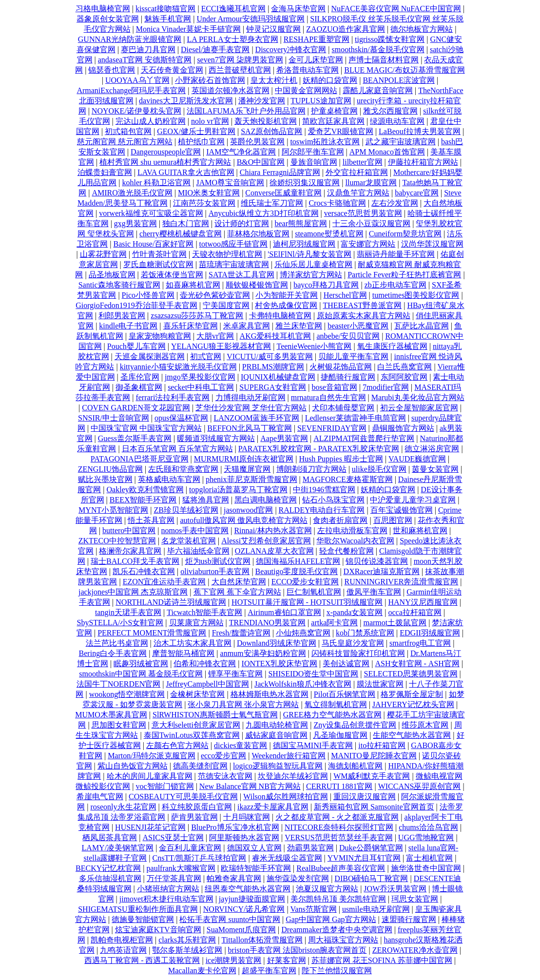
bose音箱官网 (334, 387)
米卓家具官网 (247, 326)
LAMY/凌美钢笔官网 (118, 848)
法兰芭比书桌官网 (117, 643)
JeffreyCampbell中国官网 (207, 684)
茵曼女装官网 (435, 469)
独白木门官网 (186, 223)
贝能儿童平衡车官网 (353, 356)
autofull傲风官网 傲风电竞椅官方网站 (244, 520)
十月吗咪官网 (247, 817)
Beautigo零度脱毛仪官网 (297, 571)
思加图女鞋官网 (119, 725)
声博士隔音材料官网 (384, 60)
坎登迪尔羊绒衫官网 (293, 776)
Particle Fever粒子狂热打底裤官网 (404, 275)
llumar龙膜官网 (371, 183)
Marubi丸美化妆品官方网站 (418, 397)
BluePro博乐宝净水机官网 (235, 827)
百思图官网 (393, 520)
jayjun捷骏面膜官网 (252, 899)
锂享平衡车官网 (235, 674)
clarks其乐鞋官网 (187, 940)
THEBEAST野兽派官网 (362, 305)
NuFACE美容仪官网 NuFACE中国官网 (396, 9)
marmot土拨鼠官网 (395, 623)
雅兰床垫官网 (299, 326)
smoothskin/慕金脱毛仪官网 (378, 49)
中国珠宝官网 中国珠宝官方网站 (146, 428)
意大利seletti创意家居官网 (196, 725)
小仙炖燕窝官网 (303, 633)
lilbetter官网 (363, 162)
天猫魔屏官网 (247, 469)
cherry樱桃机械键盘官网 (181, 234)
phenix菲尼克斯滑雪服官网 (251, 479)
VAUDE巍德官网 (417, 459)
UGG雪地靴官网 (426, 837)
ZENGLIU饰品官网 (110, 469)
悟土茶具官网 (151, 520)
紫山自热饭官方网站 (133, 766)
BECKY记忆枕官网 (108, 868)
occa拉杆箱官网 (415, 612)
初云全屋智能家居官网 (419, 408)
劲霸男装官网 (310, 848)
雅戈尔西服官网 (390, 111)
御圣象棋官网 (139, 387)
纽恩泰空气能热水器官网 (248, 889)
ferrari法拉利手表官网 (173, 397)
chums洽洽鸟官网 (428, 827)
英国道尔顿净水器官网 (231, 90)
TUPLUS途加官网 (321, 101)
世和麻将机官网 (420, 530)
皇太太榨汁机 (274, 80)
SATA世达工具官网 (241, 275)
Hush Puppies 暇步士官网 (341, 459)
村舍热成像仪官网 (286, 305)
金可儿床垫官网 (316, 60)
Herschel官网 (345, 295)
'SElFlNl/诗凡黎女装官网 (309, 254)
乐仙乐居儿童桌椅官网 (313, 264)
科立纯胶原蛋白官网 (197, 807)
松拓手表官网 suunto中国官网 (230, 919)
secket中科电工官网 (201, 387)
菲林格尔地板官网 (258, 234)
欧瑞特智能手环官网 (256, 868)
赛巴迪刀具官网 (148, 49)
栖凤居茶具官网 (110, 837)
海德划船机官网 (355, 766)
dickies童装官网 (241, 745)
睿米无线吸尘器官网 (287, 858)
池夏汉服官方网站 (327, 889)
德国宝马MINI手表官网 (313, 745)
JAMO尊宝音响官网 (231, 183)
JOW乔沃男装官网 (395, 889)
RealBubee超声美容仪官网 (341, 868)
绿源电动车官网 (397, 121)
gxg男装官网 (135, 223)
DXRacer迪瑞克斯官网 (382, 571)
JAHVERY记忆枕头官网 (413, 704)
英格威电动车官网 (169, 479)
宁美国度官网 (226, 305)
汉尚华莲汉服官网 (432, 244)
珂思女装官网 (415, 899)
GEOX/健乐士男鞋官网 (196, 131)
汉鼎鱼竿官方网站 (358, 193)
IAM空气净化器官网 (241, 152)
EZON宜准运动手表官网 (164, 582)
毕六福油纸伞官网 (198, 551)
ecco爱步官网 (223, 756)
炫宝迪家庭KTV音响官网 (158, 930)
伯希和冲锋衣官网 (205, 663)
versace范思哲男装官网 (363, 213)
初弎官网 (206, 356)
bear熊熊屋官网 (301, 223)
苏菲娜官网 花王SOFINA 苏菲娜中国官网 (382, 960)
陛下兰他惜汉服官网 (337, 970)
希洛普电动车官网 (308, 70)
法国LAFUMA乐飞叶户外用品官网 (246, 111)
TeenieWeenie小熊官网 (314, 346)
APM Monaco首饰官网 (387, 152)
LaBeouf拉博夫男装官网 (420, 131)
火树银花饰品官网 (341, 367)
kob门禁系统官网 (365, 633)
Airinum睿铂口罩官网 (284, 612)
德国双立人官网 (254, 848)
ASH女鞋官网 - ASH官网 (417, 663)
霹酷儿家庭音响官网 (378, 90)
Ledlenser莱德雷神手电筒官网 (356, 418)
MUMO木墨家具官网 (111, 715)
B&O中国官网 (261, 162)
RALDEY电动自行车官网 (322, 510)
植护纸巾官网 (201, 142)
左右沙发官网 (395, 203)
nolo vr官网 (210, 121)
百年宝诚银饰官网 (402, 510)
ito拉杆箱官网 (382, 745)
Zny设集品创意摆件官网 (355, 725)
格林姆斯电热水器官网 (270, 694)
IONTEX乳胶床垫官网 (280, 663)
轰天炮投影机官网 (266, 121)
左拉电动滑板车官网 (352, 530)
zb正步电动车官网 (395, 285)
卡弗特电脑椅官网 (280, 316)
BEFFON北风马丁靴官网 (249, 428)
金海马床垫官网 (298, 9)
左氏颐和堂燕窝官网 (183, 469)
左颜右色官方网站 (177, 745)
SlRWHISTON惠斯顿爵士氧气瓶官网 (215, 715)
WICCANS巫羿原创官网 (420, 786)
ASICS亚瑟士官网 (173, 837)
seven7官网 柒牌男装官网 (240, 60)
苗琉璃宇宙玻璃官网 (234, 264)
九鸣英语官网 (123, 950)
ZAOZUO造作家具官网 (346, 29)
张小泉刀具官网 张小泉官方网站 (243, 704)
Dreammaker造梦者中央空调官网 (337, 930)
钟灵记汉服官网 (273, 29)
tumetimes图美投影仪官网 (416, 295)
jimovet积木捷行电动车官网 (166, 899)
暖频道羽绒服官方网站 (216, 438)
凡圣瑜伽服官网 (340, 735)
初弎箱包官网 (128, 131)
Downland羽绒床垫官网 (277, 643)
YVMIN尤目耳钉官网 (364, 858)
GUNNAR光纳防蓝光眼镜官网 (130, 39)
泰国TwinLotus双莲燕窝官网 (192, 735)
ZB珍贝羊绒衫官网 (186, 510)
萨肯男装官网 (194, 817)
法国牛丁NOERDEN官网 (118, 684)
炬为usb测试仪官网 (218, 561)
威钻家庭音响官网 (276, 735)
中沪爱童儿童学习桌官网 (413, 500)
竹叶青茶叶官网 (159, 254)
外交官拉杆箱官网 (357, 172)
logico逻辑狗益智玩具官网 (278, 766)
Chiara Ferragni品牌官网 (280, 172)
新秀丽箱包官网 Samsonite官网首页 (374, 807)
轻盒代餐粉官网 (347, 551)
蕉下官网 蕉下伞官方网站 (237, 592)
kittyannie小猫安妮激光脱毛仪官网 (178, 367)
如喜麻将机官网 (193, 285)
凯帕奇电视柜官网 (122, 940)
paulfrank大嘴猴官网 (181, 868)
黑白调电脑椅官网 (266, 500)
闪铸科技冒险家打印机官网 (358, 653)
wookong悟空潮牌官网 (127, 694)
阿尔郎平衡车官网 (313, 152)
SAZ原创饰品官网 (271, 131)
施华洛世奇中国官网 (426, 868)
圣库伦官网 (140, 377)
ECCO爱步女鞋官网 (305, 582)
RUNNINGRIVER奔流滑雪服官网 (402, 582)
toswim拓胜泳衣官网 (325, 142)
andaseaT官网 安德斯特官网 (145, 60)
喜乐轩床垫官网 (191, 326)
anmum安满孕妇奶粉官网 (263, 653)
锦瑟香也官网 (112, 70)
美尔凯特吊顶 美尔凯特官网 (338, 899)
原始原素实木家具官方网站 (364, 316)
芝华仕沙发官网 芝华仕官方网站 (251, 408)
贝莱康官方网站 (196, 623)
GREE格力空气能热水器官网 (332, 715)
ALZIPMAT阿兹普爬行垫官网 (364, 438)
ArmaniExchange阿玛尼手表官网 (131, 90)
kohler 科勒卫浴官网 (156, 183)
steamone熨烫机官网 (329, 234)
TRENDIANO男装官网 (267, 623)
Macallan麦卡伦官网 (202, 970)
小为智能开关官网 (287, 295)
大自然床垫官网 (239, 582)
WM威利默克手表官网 (372, 776)
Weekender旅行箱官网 (289, 756)
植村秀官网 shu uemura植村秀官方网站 (165, 162)
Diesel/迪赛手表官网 (215, 49)
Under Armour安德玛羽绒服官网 (251, 19)
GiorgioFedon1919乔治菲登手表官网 (136, 305)
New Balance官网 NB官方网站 (250, 786)
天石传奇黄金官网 (172, 70)
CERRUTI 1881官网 (339, 786)
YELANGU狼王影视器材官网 (221, 346)
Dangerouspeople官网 (166, 152)
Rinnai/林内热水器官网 (273, 530)
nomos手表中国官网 (195, 530)
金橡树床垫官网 (197, 694)
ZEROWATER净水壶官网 (415, 950)
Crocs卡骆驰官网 (337, 203)
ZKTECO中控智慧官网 (117, 541)
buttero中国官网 (129, 530)
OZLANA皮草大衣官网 (274, 551)
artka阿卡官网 (334, 623)
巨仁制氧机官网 (314, 592)
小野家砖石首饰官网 (210, 80)
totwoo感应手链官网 (233, 244)
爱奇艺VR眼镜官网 (341, 131)
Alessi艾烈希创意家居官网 (266, 541)
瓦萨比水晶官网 (422, 326)
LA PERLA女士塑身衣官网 (232, 39)
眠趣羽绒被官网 (141, 663)
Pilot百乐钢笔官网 (345, 694)
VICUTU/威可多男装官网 (270, 356)
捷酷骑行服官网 (348, 377)
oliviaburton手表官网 (215, 571)
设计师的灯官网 (242, 223)
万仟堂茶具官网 (174, 878)
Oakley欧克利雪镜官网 (145, 490)
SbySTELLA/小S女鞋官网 (120, 623)
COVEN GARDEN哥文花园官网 (136, 408)
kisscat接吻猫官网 (166, 9)
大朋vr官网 (215, 336)
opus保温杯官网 (181, 418)
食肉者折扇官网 (340, 520)
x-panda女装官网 (355, 612)
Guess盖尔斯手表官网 (135, 438)
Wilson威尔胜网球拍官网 (286, 797)
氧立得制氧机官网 (336, 704)
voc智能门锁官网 (165, 786)
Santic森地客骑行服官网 (119, 285)
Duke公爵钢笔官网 (371, 848)
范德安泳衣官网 (225, 776)
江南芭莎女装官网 (204, 203)
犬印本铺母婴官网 (343, 408)
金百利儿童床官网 (190, 848)
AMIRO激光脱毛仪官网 (132, 193)
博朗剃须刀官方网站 (311, 469)
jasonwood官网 (248, 510)
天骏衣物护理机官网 (227, 254)
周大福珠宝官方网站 (343, 940)
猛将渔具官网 (206, 500)
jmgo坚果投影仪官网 (200, 377)
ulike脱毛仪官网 (379, 469)
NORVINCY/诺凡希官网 (244, 909)
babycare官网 (417, 193)
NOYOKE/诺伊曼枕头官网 (136, 111)
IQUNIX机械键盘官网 (278, 377)
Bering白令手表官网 (113, 653)
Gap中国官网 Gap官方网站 (331, 919)
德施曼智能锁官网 (143, 919)
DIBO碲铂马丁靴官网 (371, 878)
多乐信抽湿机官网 (110, 878)
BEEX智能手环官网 (143, 500)
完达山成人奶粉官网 (151, 121)
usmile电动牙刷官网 (376, 909)
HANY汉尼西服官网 (423, 602)
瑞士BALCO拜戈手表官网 (135, 561)
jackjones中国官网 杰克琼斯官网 (133, 592)
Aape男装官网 (284, 438)
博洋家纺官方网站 (311, 275)
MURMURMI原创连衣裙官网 (244, 459)
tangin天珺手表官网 (128, 612)
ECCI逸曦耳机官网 (233, 9)
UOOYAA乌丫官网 (137, 80)
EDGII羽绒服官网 (430, 633)
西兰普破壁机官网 (240, 70)
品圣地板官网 (112, 275)
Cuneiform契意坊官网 (405, 234)
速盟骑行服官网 (409, 919)
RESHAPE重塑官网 (317, 39)
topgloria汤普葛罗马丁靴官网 (238, 490)
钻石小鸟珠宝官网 (333, 500)
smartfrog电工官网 (420, 643)
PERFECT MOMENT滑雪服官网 (152, 633)
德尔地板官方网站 (422, 29)
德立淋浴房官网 (432, 449)
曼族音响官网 (314, 162)
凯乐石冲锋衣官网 (144, 571)
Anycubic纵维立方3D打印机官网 (264, 213)
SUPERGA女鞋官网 (273, 387)
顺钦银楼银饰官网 (257, 285)
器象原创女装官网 (108, 19)
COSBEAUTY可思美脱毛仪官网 (183, 797)
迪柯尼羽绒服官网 (304, 244)
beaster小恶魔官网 (358, 326)
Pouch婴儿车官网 (136, 346)
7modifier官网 (386, 387)
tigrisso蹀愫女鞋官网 (390, 39)
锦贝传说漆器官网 (377, 561)
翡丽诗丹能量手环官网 (396, 254)
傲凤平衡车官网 (374, 592)
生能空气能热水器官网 (412, 735)
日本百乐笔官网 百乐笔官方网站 (177, 449)
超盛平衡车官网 (269, 970)
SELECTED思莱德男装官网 (411, 674)
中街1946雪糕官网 (324, 490)
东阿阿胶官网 (404, 377)
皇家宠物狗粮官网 (160, 336)
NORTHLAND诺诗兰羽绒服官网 (171, 602)
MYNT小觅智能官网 (113, 510)
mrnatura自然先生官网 (328, 397)
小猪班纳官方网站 (168, 889)
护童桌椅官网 (334, 111)
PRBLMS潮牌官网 (273, 367)
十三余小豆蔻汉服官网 (371, 223)
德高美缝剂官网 (200, 766)
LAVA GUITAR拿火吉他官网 (186, 172)
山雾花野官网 (103, 254)
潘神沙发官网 (262, 101)
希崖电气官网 (100, 797)
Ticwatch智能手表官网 (204, 612)
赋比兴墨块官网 (105, 479)
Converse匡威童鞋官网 (283, 193)
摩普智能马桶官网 (183, 653)
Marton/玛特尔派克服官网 (152, 756)
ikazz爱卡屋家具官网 (273, 807)
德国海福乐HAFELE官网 (298, 561)
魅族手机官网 (168, 19)
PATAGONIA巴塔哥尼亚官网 (140, 459)
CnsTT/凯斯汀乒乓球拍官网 (200, 858)
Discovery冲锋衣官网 (291, 49)
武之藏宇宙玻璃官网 (401, 142)
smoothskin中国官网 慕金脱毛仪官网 (141, 674)
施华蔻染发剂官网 (298, 878)
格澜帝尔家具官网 (130, 551)
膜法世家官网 (380, 684)
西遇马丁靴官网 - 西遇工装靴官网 (142, 960)
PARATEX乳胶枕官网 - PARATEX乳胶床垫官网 (319, 449)
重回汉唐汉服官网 (365, 797)
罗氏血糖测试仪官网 (158, 264)
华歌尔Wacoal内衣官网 (355, 541)
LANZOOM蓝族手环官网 (256, 418)
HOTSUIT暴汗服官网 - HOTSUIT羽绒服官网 (307, 602)
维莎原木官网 (425, 725)
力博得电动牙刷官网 (251, 397)
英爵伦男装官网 (257, 142)
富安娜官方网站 (368, 244)
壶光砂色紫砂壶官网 (215, 295)
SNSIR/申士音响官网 (114, 418)
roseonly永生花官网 (123, 807)
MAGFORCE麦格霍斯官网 (348, 479)
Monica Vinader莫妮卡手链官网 (188, 29)
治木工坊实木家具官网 (193, 643)
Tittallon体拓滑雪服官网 (262, 940)
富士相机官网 (429, 858)
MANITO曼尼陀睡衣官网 (374, 756)
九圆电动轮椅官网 (277, 725)
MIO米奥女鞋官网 (209, 193)
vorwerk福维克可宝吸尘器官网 (151, 213)
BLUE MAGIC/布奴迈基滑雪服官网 (405, 70)
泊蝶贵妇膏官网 (105, 172)
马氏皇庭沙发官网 (353, 643)
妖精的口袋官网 (330, 80)
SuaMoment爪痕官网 (241, 930)
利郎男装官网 (122, 316)
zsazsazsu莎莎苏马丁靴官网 (197, 316)
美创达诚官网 (346, 663)
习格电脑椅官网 (103, 9)
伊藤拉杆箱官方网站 (423, 162)
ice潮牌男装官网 (234, 960)
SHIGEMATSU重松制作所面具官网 (138, 909)
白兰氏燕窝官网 (405, 367)
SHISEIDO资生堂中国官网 (313, 674)
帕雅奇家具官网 (234, 878)
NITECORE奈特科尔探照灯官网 (339, 827)
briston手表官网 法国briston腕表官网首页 (298, 950)
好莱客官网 (287, 960)
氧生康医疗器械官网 (392, 346)
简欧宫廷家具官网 (333, 121)
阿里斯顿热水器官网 (244, 837)
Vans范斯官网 (314, 909)
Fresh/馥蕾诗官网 (241, 633)
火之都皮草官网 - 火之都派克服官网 (337, 817)
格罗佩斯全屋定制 (412, 694)
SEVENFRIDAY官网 (332, 428)
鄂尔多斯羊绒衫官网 (187, 950)
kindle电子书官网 (128, 326)
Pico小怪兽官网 (148, 295)
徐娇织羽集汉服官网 (305, 183)
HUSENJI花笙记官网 (150, 827)
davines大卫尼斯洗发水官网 (186, 101)
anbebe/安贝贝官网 (348, 336)
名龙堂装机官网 (189, 541)
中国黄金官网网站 (306, 90)
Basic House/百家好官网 (154, 244)
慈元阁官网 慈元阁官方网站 (125, 142)
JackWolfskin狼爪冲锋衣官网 (303, 684)
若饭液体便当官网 (172, 275)
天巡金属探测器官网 (150, 356)
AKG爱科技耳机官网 (276, 336)
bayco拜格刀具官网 (326, 285)
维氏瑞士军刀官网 (272, 203)
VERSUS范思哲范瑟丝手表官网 (338, 837)
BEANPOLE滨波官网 (399, 80)
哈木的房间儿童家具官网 (150, 776)
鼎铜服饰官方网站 (403, 428)
